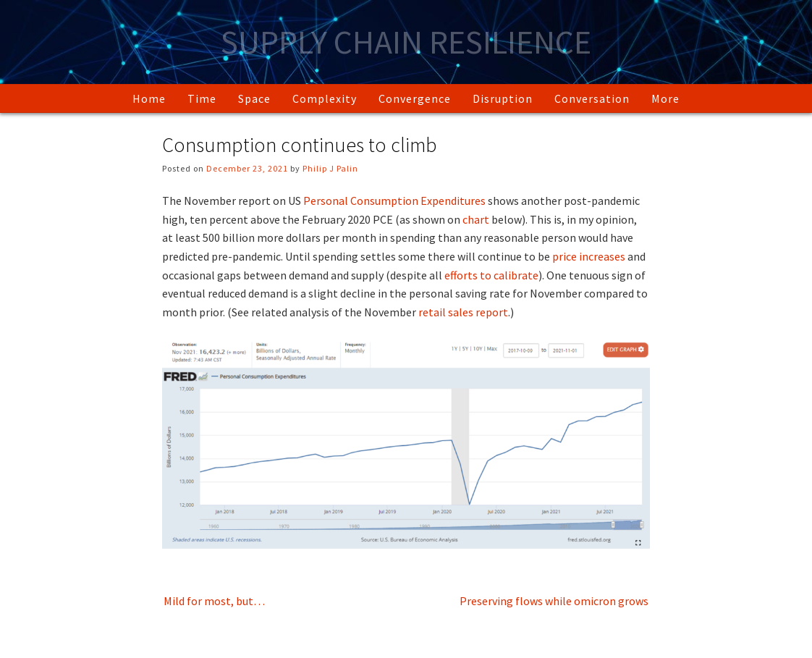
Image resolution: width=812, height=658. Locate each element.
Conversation (592, 98)
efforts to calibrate (491, 275)
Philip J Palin (330, 168)
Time (202, 98)
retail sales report (463, 312)
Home (149, 98)
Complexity (325, 98)
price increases (589, 256)
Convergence (415, 98)
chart (476, 219)
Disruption (503, 98)
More (665, 98)
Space (254, 98)
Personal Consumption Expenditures (394, 201)
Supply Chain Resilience (406, 42)
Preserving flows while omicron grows (554, 601)
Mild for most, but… (214, 601)
